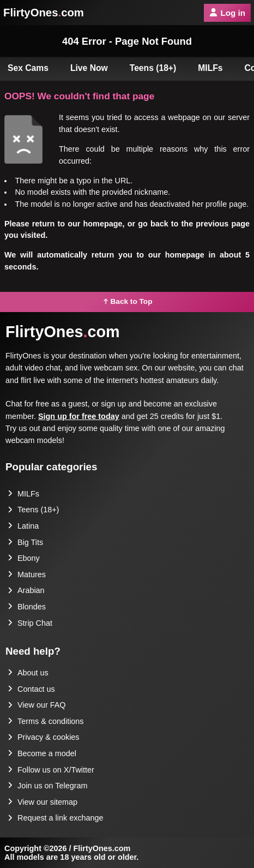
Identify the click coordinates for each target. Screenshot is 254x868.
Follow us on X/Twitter (51, 770)
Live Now (89, 68)
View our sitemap (43, 802)
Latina (23, 526)
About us (28, 673)
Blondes (27, 607)
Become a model (42, 753)
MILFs (210, 68)
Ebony (24, 558)
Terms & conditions (46, 721)
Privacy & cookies (44, 737)
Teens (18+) (153, 68)
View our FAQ (37, 705)
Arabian (26, 590)
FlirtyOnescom (44, 13)
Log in (227, 13)
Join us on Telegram (48, 786)
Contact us (31, 689)
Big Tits (25, 542)
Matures (27, 574)
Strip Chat (30, 623)
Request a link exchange (56, 818)
